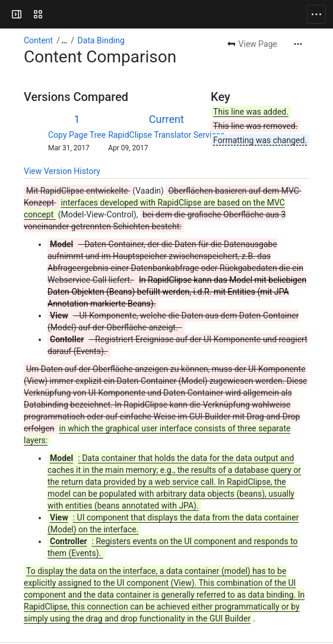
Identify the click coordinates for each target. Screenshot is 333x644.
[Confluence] (55, 14)
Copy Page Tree (77, 135)
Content (38, 40)
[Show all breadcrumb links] (64, 40)
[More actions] (298, 44)
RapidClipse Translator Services (166, 135)
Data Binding (101, 40)
